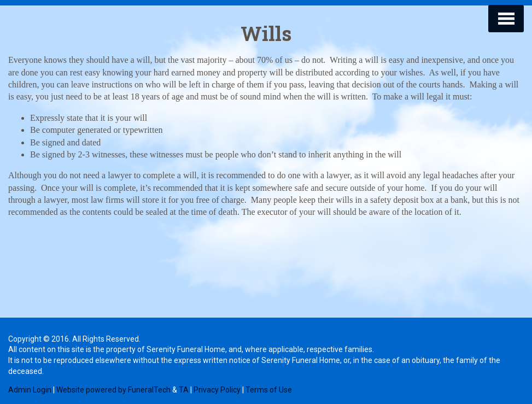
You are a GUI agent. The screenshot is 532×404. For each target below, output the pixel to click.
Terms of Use (269, 390)
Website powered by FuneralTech (113, 390)
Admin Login (30, 390)
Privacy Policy (217, 390)
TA (184, 390)
